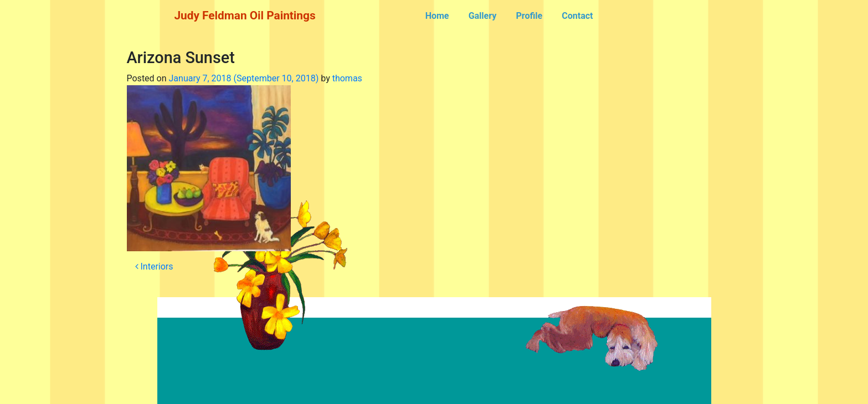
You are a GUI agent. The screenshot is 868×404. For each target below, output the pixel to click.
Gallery (483, 16)
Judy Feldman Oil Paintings (245, 15)
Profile (529, 16)
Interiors (154, 266)
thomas (347, 78)
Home (437, 16)
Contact (577, 16)
